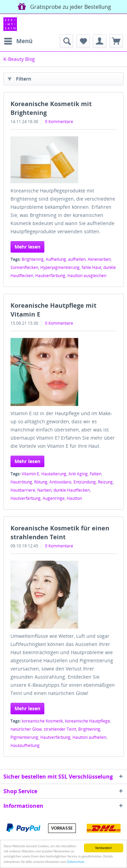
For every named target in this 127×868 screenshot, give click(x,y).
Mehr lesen (27, 247)
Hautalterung (54, 474)
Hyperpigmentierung (60, 267)
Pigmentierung (24, 737)
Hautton (74, 498)
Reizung (105, 482)
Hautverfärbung (50, 276)
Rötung (41, 482)
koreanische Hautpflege (88, 721)
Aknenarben (99, 259)
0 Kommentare (59, 122)
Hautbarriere (23, 490)
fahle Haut (91, 267)
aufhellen (77, 259)
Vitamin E (30, 474)
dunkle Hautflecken (72, 490)
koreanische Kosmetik (42, 721)
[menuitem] (18, 41)
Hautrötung (21, 482)
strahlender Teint (60, 729)
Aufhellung (56, 259)
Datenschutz (76, 862)
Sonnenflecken (24, 267)
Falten (96, 474)
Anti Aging (78, 474)
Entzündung (85, 482)
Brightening (33, 259)
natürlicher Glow (26, 729)
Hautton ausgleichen (87, 276)
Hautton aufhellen (89, 737)
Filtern (19, 78)
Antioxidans (60, 482)
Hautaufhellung (25, 745)
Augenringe (54, 498)
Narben (44, 490)
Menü (18, 40)
